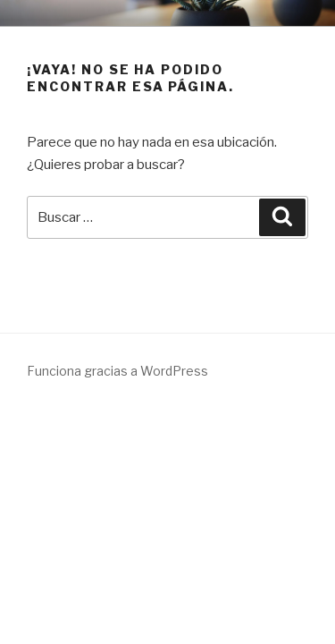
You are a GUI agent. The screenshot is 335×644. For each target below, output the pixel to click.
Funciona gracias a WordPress (117, 371)
